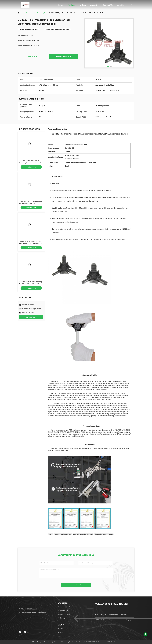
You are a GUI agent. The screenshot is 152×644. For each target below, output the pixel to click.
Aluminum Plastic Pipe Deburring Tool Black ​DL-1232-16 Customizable (31, 203)
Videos (83, 5)
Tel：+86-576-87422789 (28, 609)
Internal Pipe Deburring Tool (83, 534)
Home (60, 5)
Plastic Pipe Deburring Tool (104, 534)
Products (71, 5)
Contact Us (108, 5)
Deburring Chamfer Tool (63, 534)
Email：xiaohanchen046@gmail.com (33, 613)
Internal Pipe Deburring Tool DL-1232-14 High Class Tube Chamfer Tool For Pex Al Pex (31, 244)
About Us (94, 5)
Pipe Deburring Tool (40, 13)
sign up (128, 620)
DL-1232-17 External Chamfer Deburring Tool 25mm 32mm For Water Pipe (31, 163)
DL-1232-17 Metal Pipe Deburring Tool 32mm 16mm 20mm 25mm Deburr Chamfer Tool (31, 284)
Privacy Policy (36, 642)
